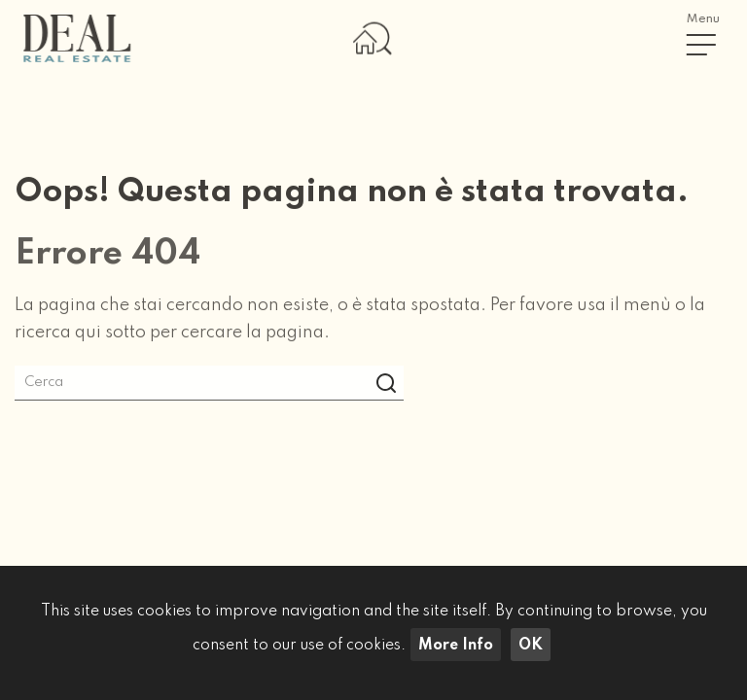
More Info (456, 646)
